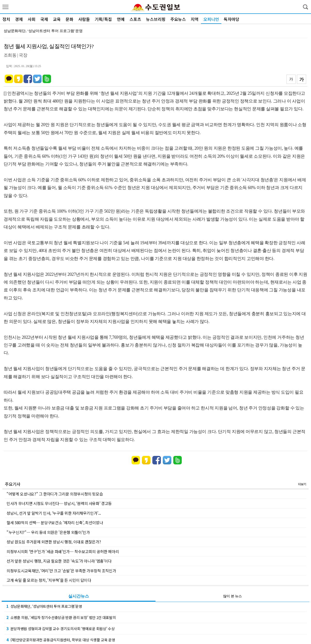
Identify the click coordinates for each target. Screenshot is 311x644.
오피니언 (211, 19)
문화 (69, 19)
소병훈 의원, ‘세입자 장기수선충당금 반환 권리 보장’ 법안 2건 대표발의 (61, 617)
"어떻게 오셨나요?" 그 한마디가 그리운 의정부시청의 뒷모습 (55, 494)
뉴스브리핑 (156, 19)
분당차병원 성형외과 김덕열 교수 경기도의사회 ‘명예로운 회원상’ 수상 (60, 628)
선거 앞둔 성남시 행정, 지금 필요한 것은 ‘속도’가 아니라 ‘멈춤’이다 (59, 561)
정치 (6, 19)
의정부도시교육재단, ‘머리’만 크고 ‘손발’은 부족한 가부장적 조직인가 (61, 571)
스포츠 (135, 19)
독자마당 (232, 19)
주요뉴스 (178, 19)
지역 (195, 19)
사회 (32, 19)
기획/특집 (103, 19)
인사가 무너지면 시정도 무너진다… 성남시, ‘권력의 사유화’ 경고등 (59, 503)
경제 (19, 19)
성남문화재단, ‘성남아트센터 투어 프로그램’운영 (43, 31)
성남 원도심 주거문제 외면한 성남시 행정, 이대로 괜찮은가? (54, 542)
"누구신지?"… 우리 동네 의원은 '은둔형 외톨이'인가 (48, 532)
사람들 (84, 19)
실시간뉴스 (79, 596)
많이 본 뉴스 (232, 596)
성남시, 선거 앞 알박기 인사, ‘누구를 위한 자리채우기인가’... (54, 513)
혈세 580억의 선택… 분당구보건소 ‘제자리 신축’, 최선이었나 (55, 522)
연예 (121, 19)
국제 (44, 19)
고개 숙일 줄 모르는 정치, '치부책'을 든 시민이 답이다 (49, 580)
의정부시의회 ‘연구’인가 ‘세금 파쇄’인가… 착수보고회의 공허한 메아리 (63, 551)
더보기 (302, 484)
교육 (57, 19)
